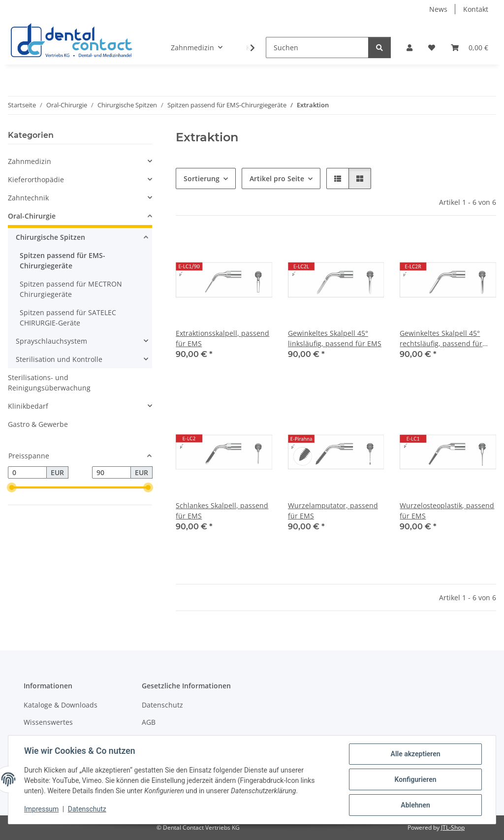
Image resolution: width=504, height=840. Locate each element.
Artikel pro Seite (277, 178)
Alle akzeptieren (415, 754)
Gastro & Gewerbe (38, 424)
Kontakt (476, 9)
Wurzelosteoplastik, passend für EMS (447, 511)
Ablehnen (415, 805)
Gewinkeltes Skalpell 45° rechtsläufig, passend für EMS (441, 339)
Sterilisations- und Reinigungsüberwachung (49, 383)
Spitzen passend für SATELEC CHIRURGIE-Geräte (68, 318)
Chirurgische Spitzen (50, 237)
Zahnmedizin (30, 161)
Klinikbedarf (28, 406)
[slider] (12, 488)
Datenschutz (87, 809)
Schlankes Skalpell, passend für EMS (222, 511)
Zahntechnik (28, 198)
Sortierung (202, 178)
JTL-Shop (453, 827)
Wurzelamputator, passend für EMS (333, 511)
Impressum (41, 809)
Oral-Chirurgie (32, 216)
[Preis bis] (111, 473)
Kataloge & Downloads (61, 705)
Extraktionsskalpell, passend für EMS (222, 338)
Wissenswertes (48, 722)
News (438, 9)
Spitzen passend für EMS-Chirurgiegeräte (63, 260)
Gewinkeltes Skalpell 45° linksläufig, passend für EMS (335, 338)
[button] (409, 48)
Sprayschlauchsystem (51, 341)
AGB (149, 722)
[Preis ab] (27, 473)
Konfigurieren (415, 779)
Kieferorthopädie (36, 179)
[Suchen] (317, 48)
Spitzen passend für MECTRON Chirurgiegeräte (71, 289)
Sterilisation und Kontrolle (59, 359)
